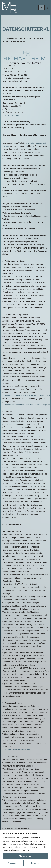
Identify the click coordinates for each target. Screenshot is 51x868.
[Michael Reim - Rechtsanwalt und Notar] (10, 8)
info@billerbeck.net (11, 115)
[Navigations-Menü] (42, 8)
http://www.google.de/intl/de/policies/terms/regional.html (26, 395)
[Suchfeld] (47, 8)
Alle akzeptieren (26, 856)
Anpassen (12, 863)
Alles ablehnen (36, 863)
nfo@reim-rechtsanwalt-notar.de (17, 750)
